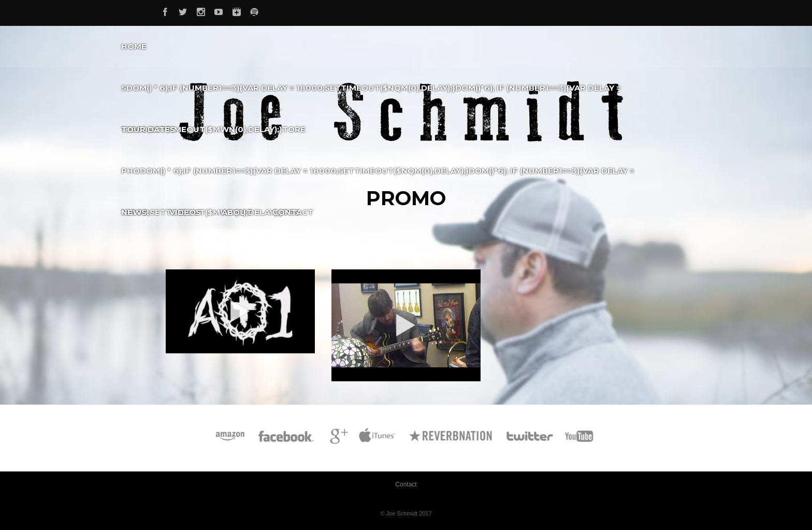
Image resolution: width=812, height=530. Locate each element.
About (237, 212)
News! (135, 212)
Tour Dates (148, 129)
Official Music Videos (240, 247)
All (177, 247)
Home (134, 46)
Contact (293, 212)
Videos (185, 212)
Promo (312, 247)
